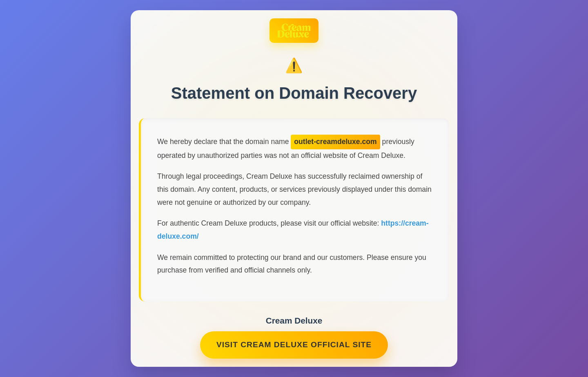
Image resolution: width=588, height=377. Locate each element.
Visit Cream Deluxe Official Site (294, 346)
